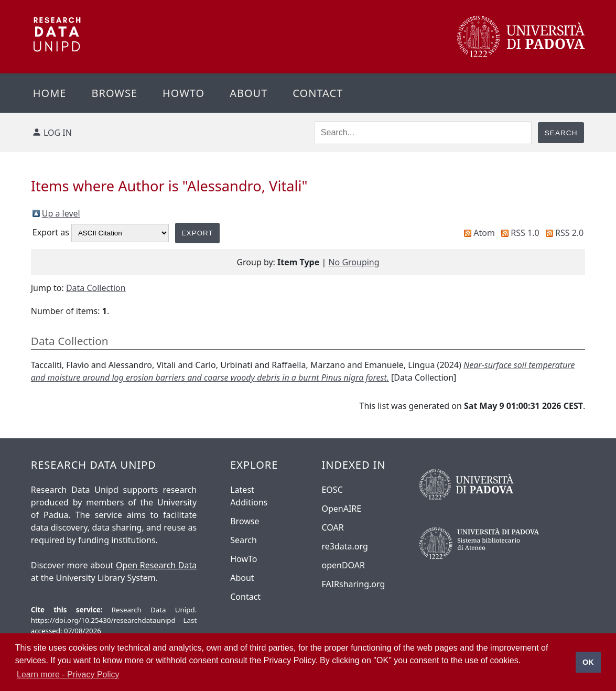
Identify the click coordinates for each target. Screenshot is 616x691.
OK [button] (588, 662)
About (248, 93)
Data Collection (96, 288)
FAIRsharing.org (353, 584)
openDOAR (343, 565)
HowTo (244, 559)
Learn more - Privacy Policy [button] (68, 674)
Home (50, 93)
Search (244, 540)
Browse (114, 93)
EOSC (332, 490)
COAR (332, 527)
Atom (484, 233)
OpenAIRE (341, 509)
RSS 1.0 (525, 233)
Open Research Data (156, 565)
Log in (58, 133)
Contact (318, 93)
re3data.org (344, 546)
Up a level (61, 213)
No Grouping (354, 262)
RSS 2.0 (569, 233)
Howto (183, 93)
